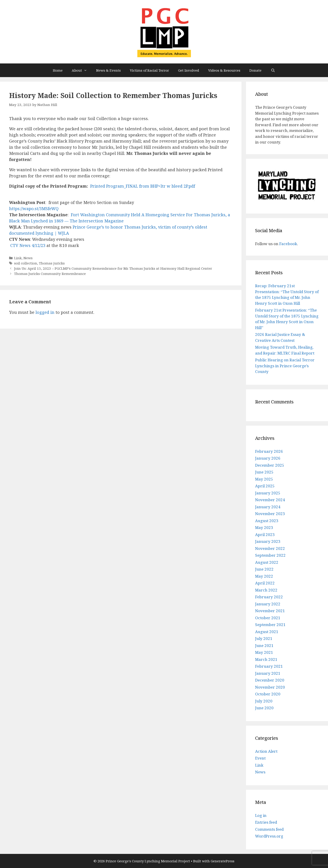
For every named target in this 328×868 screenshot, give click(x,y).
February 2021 (269, 666)
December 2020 (270, 680)
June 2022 (264, 569)
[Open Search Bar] (273, 70)
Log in (261, 815)
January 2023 (268, 541)
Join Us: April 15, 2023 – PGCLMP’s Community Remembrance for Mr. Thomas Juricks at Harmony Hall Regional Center (113, 268)
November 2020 (270, 687)
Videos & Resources (224, 70)
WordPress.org (269, 836)
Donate (255, 70)
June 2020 (264, 708)
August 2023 (267, 521)
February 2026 (269, 451)
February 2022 (269, 597)
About (82, 70)
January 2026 (268, 458)
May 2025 (264, 479)
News (28, 258)
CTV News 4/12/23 (28, 245)
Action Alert (266, 751)
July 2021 (264, 638)
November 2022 (270, 548)
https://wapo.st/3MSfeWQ (34, 209)
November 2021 (270, 611)
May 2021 (264, 652)
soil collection (26, 263)
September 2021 (270, 625)
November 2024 (270, 500)
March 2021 (266, 659)
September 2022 (270, 555)
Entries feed (266, 822)
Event (260, 758)
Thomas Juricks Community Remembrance (50, 274)
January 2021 (268, 673)
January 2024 (268, 507)
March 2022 (266, 590)
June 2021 (264, 645)
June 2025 (264, 472)
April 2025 (265, 486)
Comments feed (269, 829)
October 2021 (268, 618)
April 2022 (265, 583)
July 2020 (264, 701)
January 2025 (268, 493)
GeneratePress (223, 861)
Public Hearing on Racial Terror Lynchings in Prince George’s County (285, 366)
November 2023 (270, 514)
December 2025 (270, 465)
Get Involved (189, 70)
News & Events (108, 70)
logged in (45, 312)
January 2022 (268, 604)
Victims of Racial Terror (149, 70)
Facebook (288, 244)
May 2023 (264, 527)
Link (18, 258)
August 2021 (267, 632)
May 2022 (264, 576)
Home (58, 70)
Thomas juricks (52, 263)
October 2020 (268, 694)
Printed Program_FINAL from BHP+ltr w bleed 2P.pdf (143, 186)
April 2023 (265, 535)
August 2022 (267, 562)
